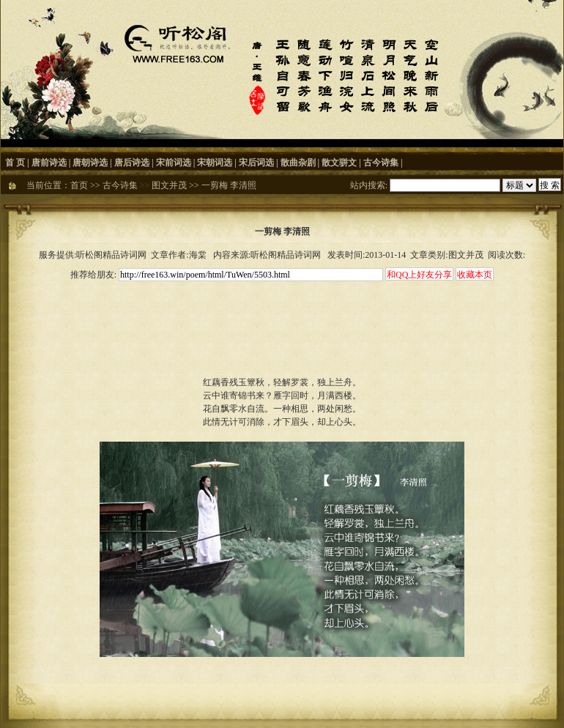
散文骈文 (339, 163)
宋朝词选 (215, 163)
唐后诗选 (132, 163)
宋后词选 (256, 163)
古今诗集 (381, 163)
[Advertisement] (282, 316)
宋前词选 (174, 163)
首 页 (15, 163)
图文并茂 (169, 185)
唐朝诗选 (90, 163)
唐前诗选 (49, 163)
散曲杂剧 (298, 163)
